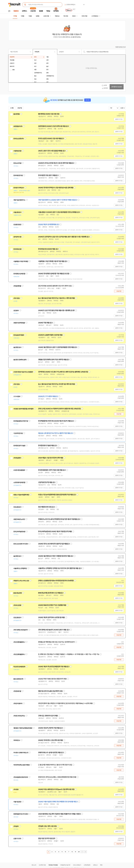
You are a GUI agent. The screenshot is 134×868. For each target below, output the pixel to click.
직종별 (23, 16)
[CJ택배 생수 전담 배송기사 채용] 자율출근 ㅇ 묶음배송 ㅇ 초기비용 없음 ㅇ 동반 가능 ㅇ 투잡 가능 (69, 654)
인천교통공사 (17, 507)
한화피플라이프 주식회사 (21, 814)
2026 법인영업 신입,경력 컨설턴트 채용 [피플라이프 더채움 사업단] (59, 814)
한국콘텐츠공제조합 (19, 274)
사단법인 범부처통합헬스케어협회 (23, 409)
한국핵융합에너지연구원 (21, 421)
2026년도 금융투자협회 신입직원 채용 (50, 335)
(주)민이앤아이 (18, 704)
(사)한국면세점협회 (19, 470)
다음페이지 (82, 852)
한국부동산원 (17, 249)
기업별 (30, 16)
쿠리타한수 (17, 740)
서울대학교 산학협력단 (20, 568)
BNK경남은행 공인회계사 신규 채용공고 (51, 593)
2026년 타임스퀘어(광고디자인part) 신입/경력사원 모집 (56, 789)
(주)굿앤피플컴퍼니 (19, 642)
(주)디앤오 (17, 298)
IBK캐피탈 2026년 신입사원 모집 (49, 114)
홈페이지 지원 (119, 119)
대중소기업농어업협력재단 (21, 495)
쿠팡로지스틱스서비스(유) (21, 581)
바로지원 (119, 291)
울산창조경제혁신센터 (20, 360)
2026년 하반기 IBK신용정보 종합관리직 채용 (52, 679)
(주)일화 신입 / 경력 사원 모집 (47, 826)
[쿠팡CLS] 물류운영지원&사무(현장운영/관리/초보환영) (56, 581)
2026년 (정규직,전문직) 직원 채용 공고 (50, 728)
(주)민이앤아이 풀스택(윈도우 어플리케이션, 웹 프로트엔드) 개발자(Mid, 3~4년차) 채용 (65, 703)
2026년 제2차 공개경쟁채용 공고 (49, 224)
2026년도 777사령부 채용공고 (48, 396)
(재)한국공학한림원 (19, 323)
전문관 (74, 16)
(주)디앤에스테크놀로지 (21, 630)
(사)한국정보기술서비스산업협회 (23, 372)
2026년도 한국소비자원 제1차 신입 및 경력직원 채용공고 (56, 163)
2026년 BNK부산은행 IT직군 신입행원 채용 (52, 605)
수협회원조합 (17, 151)
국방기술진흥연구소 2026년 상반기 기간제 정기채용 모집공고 (58, 200)
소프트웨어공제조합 (19, 482)
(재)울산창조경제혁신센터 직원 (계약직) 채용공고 (54, 360)
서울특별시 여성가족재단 (21, 261)
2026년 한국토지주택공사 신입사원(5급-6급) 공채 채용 (56, 188)
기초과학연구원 (18, 433)
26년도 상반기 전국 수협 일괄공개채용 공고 (52, 151)
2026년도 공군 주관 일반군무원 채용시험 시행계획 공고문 (56, 310)
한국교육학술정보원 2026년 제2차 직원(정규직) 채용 (55, 531)
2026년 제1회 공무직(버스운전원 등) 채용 (51, 617)
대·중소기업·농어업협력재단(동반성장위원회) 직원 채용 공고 (57, 495)
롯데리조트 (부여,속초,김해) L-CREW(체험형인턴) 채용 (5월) (57, 777)
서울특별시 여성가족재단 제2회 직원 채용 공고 (53, 261)
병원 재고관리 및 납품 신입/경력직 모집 (50, 691)
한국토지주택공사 (19, 188)
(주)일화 (16, 826)
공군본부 (16, 311)
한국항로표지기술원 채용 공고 (48, 446)
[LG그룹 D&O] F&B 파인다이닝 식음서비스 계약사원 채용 (56, 298)
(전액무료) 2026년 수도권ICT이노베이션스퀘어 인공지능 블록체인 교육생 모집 (63, 372)
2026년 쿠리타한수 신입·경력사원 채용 (50, 740)
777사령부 (17, 397)
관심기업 (20, 108)
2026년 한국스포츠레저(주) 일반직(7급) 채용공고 (54, 544)
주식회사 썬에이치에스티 (21, 753)
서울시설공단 (17, 802)
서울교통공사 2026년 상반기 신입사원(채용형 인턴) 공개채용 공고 (59, 212)
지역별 (15, 16)
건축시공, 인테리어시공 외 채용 (48, 716)
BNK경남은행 (17, 593)
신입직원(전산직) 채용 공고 (47, 482)
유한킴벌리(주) (18, 126)
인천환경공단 (17, 225)
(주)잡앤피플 (17, 286)
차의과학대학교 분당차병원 (21, 765)
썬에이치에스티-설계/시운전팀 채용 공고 (51, 753)
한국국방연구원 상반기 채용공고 (48, 175)
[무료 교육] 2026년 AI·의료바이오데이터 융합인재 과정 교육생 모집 (59, 409)
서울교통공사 (17, 212)
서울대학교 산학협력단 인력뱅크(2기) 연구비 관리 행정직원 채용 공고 (60, 568)
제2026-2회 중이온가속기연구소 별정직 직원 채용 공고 (56, 433)
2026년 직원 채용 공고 (45, 323)
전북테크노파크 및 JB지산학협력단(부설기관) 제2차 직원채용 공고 (59, 519)
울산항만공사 (17, 347)
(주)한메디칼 (17, 691)
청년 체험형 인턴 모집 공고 (46, 507)
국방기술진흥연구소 (19, 200)
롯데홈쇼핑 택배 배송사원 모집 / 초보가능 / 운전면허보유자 (56, 642)
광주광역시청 (17, 237)
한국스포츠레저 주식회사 (21, 544)
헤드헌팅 (66, 16)
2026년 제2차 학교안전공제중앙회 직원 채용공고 (54, 667)
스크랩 (12, 108)
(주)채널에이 (17, 458)
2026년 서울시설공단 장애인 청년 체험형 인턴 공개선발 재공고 (58, 802)
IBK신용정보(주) (18, 679)
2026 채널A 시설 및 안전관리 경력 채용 (51, 458)
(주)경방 (16, 789)
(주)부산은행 (17, 605)
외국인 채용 (84, 16)
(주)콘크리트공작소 (19, 716)
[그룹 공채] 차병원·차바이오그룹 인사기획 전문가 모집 (55, 765)
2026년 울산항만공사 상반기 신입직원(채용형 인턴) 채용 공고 (58, 347)
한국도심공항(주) (19, 139)
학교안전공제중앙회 (19, 667)
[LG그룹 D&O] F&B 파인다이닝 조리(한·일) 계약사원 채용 (56, 384)
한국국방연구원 (18, 175)
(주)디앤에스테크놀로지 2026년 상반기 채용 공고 (54, 630)
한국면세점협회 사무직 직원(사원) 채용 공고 (52, 470)
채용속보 (57, 16)
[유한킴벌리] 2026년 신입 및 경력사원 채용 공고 (53, 126)
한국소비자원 (17, 163)
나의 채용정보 (95, 16)
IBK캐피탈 (17, 114)
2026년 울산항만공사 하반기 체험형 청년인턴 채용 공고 (56, 556)
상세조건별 (46, 16)
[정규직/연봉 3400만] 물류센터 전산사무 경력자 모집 (55, 286)
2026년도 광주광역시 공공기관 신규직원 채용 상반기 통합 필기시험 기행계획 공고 (64, 237)
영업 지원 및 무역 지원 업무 (47, 839)
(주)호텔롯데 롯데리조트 (21, 777)
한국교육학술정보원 (19, 532)
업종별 (38, 16)
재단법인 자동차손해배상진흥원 (23, 728)
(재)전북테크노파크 (19, 519)
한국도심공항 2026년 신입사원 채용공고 (51, 139)
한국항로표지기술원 (19, 446)
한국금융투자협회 (19, 335)
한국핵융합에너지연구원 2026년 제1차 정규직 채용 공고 (56, 421)
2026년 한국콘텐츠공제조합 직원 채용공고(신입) (54, 274)
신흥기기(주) (17, 839)
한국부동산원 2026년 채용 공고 (48, 249)
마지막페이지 (85, 852)
